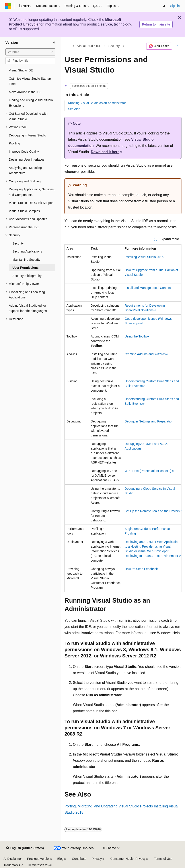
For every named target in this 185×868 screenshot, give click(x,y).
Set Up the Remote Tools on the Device (152, 511)
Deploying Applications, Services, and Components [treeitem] (32, 192)
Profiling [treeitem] (15, 143)
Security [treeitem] (18, 243)
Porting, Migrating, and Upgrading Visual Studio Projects (109, 806)
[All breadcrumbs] (68, 46)
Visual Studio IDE (89, 46)
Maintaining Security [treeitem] (26, 260)
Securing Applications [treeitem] (27, 251)
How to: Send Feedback (141, 569)
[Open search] (164, 6)
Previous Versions (39, 859)
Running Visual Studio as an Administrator (97, 103)
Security (114, 46)
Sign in (175, 6)
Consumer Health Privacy (128, 859)
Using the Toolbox (137, 336)
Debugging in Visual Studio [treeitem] (27, 135)
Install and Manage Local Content (148, 288)
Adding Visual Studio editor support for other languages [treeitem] (28, 308)
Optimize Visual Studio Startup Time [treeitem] (30, 81)
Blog (60, 859)
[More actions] (178, 46)
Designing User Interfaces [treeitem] (27, 160)
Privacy (97, 859)
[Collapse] (54, 43)
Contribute (79, 859)
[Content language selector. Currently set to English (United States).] (25, 848)
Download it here (105, 152)
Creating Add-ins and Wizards (145, 354)
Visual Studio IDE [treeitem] (21, 70)
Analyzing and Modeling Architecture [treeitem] (25, 171)
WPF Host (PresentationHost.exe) (148, 471)
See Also (74, 109)
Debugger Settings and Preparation (149, 421)
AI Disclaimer (13, 859)
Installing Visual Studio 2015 (144, 257)
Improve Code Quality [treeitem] (24, 152)
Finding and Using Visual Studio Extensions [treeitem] (31, 103)
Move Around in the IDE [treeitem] (25, 92)
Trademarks (12, 865)
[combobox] (30, 52)
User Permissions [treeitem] (25, 268)
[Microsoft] (8, 6)
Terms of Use (163, 859)
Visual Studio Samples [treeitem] (24, 211)
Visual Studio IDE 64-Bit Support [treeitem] (31, 203)
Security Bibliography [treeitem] (27, 276)
